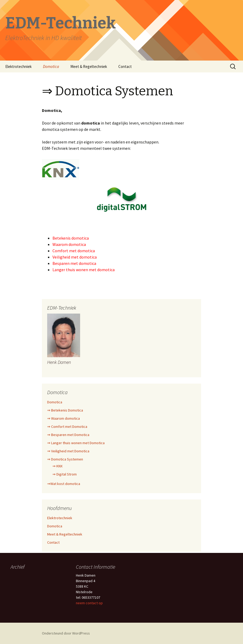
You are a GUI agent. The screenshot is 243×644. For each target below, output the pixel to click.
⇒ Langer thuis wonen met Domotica (76, 443)
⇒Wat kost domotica (64, 484)
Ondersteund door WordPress (66, 633)
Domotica (51, 66)
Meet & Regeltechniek (89, 66)
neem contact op (89, 603)
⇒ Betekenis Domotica (65, 410)
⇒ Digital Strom (65, 474)
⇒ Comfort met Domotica (67, 427)
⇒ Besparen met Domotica (68, 435)
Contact (125, 66)
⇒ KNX (57, 466)
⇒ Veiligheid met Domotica (68, 451)
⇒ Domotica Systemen (65, 459)
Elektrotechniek (18, 66)
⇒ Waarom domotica (64, 418)
